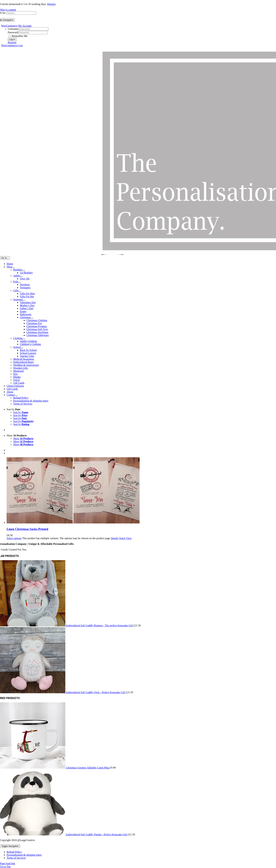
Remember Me (18, 36)
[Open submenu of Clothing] (24, 339)
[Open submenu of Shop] (13, 268)
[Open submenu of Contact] (16, 396)
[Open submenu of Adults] (22, 277)
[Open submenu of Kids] (20, 282)
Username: (13, 29)
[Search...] (21, 13)
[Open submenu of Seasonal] (24, 300)
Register (12, 42)
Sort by (13, 409)
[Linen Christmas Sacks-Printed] (141, 491)
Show (17, 435)
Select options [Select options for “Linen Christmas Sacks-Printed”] (14, 538)
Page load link (8, 863)
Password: (13, 32)
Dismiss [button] (51, 4)
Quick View (125, 538)
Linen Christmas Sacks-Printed (27, 529)
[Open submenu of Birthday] (24, 271)
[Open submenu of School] (22, 348)
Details (115, 538)
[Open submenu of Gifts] (20, 291)
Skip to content (8, 10)
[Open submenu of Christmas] (32, 318)
